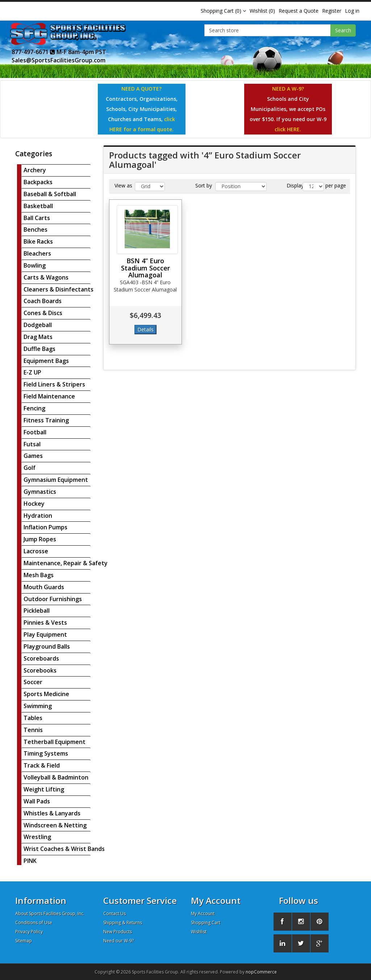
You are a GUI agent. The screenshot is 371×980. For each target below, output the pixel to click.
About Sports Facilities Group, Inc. (50, 913)
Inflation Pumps (45, 527)
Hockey (34, 504)
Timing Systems (46, 753)
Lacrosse (36, 551)
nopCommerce (261, 972)
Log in (352, 11)
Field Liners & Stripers (54, 384)
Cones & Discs (43, 313)
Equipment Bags (46, 361)
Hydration (38, 516)
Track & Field (42, 765)
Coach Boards (43, 301)
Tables (33, 718)
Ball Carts (37, 218)
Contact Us (114, 913)
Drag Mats (38, 337)
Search (343, 30)
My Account (203, 913)
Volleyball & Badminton (56, 777)
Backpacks (38, 182)
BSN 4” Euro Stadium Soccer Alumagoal (145, 268)
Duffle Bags (39, 349)
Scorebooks (40, 670)
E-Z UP (32, 372)
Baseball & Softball (50, 194)
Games (33, 456)
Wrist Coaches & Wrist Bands (64, 849)
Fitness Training (46, 420)
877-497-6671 (33, 52)
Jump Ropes (40, 539)
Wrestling (37, 837)
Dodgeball (38, 325)
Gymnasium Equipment (56, 480)
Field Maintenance (49, 396)
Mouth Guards (44, 587)
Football (35, 432)
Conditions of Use (34, 923)
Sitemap (24, 941)
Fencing (34, 408)
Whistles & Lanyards (52, 813)
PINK (30, 861)
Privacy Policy (29, 932)
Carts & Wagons (46, 277)
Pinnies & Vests (45, 623)
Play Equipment (45, 634)
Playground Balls (47, 646)
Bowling (35, 265)
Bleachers (37, 253)
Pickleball (37, 611)
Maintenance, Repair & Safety (66, 563)
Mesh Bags (39, 575)
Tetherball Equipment (55, 742)
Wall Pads (37, 801)
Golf (30, 468)
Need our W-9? (118, 941)
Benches (36, 230)
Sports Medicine (46, 694)
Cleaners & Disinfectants (59, 289)
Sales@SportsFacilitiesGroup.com (59, 60)
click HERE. (288, 129)
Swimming (38, 706)
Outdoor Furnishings (53, 599)
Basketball (38, 206)
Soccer (33, 682)
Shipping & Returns (123, 923)
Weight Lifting (44, 789)
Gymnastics (40, 492)
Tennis (33, 730)
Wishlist (199, 932)
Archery (35, 170)
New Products (118, 932)
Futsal (32, 444)
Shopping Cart (206, 923)
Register (332, 11)
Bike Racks (38, 241)
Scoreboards (41, 658)
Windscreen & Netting (55, 825)
